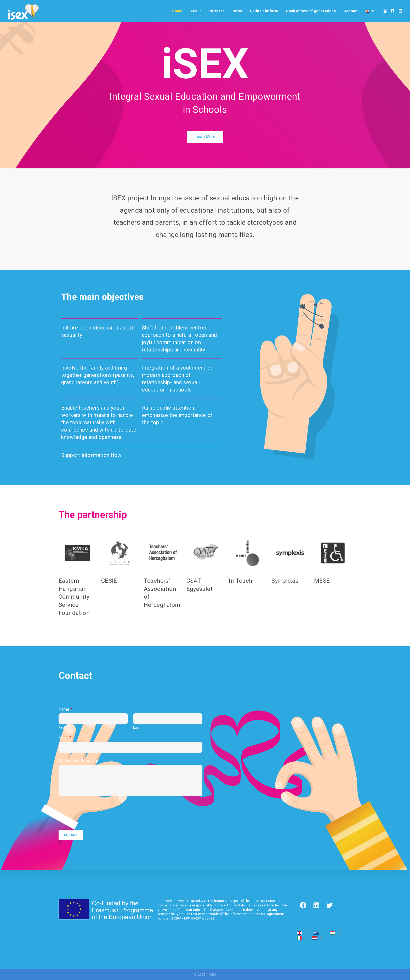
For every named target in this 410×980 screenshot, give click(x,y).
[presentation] (98, 821)
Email (65, 738)
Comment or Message (79, 761)
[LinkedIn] (400, 11)
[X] (385, 11)
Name (65, 709)
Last (136, 727)
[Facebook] (393, 11)
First (62, 727)
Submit (71, 835)
